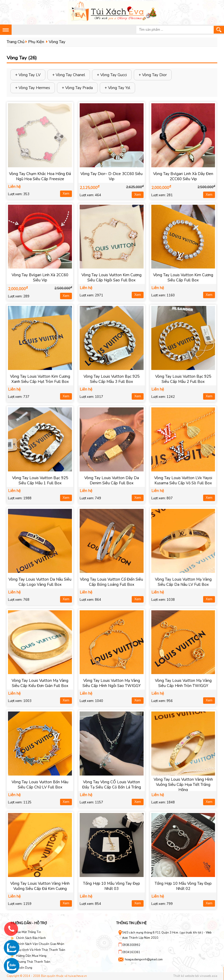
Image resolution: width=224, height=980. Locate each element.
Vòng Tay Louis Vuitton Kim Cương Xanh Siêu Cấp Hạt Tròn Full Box (40, 379)
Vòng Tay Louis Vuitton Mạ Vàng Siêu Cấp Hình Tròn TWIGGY (183, 683)
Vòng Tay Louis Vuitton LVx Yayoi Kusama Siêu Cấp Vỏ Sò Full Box (183, 480)
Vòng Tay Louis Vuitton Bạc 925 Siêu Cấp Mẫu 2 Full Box (183, 379)
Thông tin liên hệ (131, 923)
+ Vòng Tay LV (28, 75)
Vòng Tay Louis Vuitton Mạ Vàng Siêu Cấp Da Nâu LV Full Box (183, 582)
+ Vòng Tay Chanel (69, 75)
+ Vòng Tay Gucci (112, 75)
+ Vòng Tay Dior (153, 75)
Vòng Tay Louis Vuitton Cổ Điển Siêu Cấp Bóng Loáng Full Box (111, 582)
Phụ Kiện (36, 42)
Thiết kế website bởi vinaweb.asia (195, 976)
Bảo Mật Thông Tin (28, 932)
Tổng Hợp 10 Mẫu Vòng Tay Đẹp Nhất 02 (183, 886)
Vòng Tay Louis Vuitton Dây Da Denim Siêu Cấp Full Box (112, 480)
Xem (66, 194)
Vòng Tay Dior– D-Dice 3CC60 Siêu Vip (111, 176)
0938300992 (131, 945)
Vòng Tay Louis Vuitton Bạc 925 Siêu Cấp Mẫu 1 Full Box (40, 480)
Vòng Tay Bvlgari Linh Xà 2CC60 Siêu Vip (40, 278)
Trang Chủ (16, 42)
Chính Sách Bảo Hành (31, 938)
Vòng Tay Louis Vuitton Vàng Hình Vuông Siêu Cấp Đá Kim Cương (40, 886)
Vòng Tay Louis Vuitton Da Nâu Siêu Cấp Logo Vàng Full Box (40, 582)
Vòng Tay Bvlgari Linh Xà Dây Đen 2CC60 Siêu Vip (183, 176)
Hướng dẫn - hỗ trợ (29, 923)
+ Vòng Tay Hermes (33, 88)
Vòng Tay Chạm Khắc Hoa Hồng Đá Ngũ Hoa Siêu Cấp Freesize (40, 176)
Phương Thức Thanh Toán (33, 962)
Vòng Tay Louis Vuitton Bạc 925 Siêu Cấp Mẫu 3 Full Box (111, 379)
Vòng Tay (57, 42)
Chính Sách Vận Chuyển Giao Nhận (40, 944)
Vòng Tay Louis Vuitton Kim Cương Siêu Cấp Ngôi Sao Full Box (111, 278)
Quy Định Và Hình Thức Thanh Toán (41, 950)
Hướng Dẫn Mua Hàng (31, 956)
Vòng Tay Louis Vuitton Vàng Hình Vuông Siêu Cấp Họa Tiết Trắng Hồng (183, 785)
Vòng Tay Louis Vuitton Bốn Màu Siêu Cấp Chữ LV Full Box (40, 785)
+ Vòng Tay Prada (77, 88)
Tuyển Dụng (24, 968)
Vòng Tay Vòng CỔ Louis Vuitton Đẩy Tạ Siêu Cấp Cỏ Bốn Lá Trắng (112, 785)
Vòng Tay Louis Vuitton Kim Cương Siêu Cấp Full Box (183, 278)
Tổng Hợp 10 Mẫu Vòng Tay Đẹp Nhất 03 (111, 886)
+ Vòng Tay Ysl (117, 88)
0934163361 (131, 952)
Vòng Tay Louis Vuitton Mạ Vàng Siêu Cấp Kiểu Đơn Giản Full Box (40, 683)
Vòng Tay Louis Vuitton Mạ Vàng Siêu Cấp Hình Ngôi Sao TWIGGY (112, 683)
